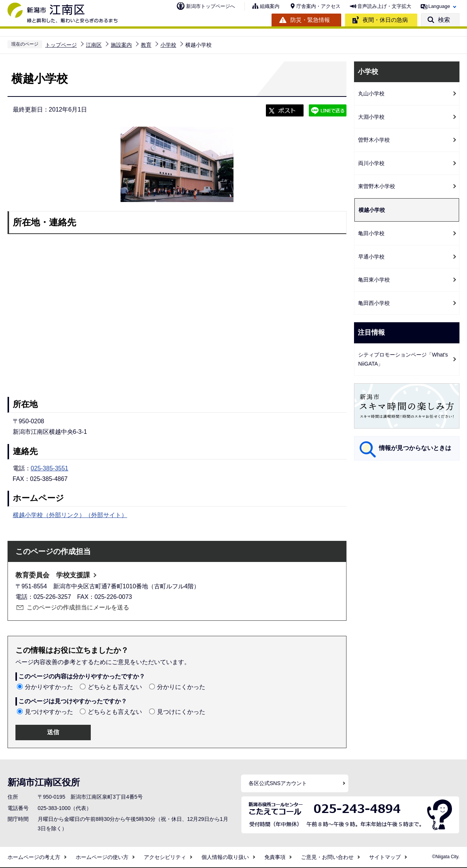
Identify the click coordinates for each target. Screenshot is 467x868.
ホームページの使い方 (102, 857)
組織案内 (270, 6)
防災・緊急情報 (310, 20)
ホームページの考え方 (34, 857)
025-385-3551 (50, 468)
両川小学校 (371, 163)
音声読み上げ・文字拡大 (384, 6)
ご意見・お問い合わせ (327, 857)
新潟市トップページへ (211, 6)
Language (439, 6)
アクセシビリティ (165, 857)
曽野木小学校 (374, 140)
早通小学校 (371, 257)
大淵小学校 (371, 117)
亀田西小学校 (374, 303)
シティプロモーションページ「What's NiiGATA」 (403, 359)
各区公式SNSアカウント (278, 783)
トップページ (61, 45)
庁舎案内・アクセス (318, 6)
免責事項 (275, 857)
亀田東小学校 (374, 280)
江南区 (94, 45)
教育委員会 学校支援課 (53, 575)
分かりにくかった (181, 687)
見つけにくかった (181, 712)
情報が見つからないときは (415, 448)
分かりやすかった (49, 687)
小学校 (168, 45)
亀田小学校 (371, 233)
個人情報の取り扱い (225, 857)
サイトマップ (385, 857)
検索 (444, 20)
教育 (146, 45)
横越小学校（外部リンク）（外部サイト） (70, 515)
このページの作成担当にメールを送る (78, 607)
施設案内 (121, 45)
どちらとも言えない (115, 687)
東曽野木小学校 (377, 186)
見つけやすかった (49, 712)
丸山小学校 (371, 93)
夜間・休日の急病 (385, 20)
